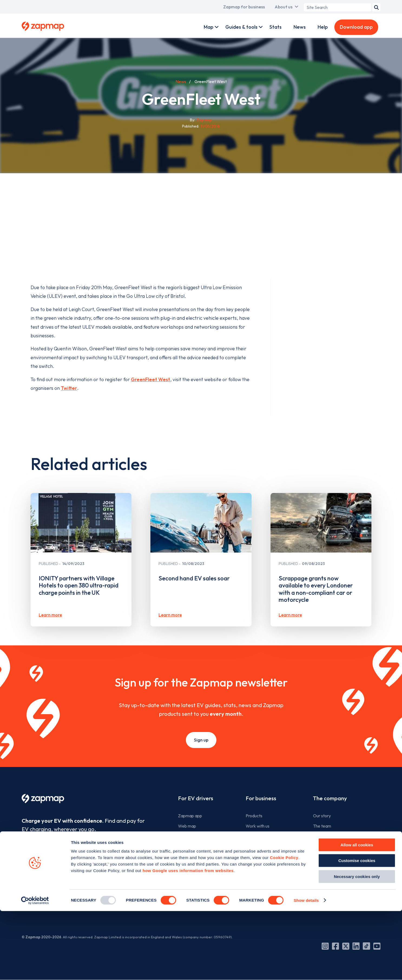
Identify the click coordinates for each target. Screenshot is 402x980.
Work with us (258, 826)
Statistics (187, 857)
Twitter (69, 388)
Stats (276, 27)
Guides (184, 846)
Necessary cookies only (357, 945)
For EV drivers (196, 798)
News (300, 27)
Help (323, 27)
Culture (320, 836)
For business (261, 798)
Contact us (323, 877)
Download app (356, 27)
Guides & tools (241, 27)
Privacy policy (326, 897)
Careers (321, 846)
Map (209, 27)
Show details (306, 969)
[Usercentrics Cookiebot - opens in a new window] (35, 969)
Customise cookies (357, 930)
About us (284, 7)
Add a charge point (196, 897)
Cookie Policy (284, 927)
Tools (183, 836)
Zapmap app (190, 816)
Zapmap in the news (332, 857)
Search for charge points (201, 887)
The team (322, 826)
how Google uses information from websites (188, 940)
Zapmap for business (244, 7)
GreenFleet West (151, 379)
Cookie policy (325, 887)
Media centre (325, 867)
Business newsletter (264, 846)
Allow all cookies (357, 914)
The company (330, 798)
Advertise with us (262, 836)
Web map (187, 826)
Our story (322, 816)
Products (254, 816)
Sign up (201, 740)
